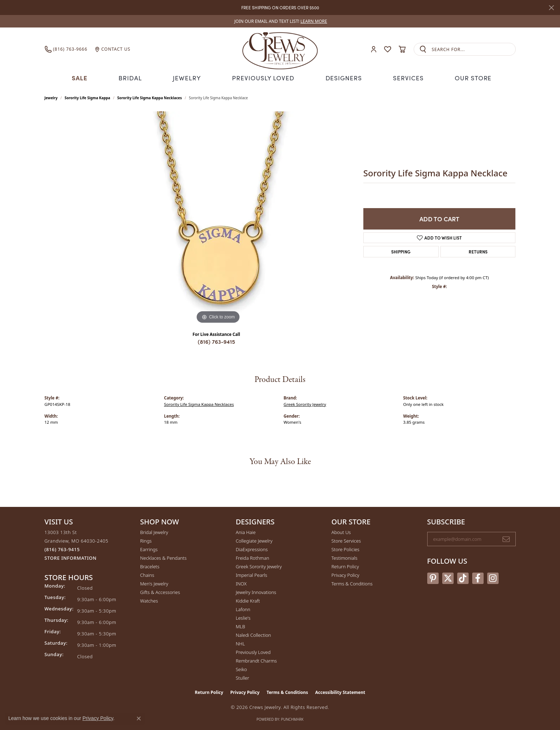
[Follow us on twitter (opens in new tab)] (448, 577)
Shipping (401, 250)
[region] (218, 218)
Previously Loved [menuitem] (253, 651)
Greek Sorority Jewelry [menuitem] (259, 566)
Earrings (149, 549)
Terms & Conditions (352, 583)
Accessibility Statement (340, 692)
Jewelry (190, 77)
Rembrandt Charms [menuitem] (256, 660)
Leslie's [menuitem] (243, 617)
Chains (147, 574)
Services (406, 77)
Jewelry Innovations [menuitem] (256, 591)
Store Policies (345, 549)
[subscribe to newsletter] (506, 538)
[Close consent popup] (139, 719)
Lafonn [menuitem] (243, 609)
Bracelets (150, 566)
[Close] (551, 8)
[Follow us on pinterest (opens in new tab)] (433, 577)
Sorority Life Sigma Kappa (87, 97)
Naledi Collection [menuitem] (254, 634)
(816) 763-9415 (216, 341)
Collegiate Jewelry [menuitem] (254, 540)
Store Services (346, 540)
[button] (374, 49)
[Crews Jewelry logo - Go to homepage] (280, 49)
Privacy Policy (345, 574)
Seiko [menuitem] (241, 669)
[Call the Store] (62, 549)
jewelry (51, 97)
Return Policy (345, 566)
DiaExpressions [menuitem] (252, 549)
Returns (478, 250)
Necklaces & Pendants (163, 557)
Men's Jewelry (154, 583)
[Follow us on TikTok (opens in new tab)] (463, 577)
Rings (146, 540)
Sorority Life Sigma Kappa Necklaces (150, 97)
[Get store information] (71, 557)
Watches (149, 600)
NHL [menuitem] (241, 643)
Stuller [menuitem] (243, 677)
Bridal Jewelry (154, 532)
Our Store (470, 77)
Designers (341, 77)
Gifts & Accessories (160, 591)
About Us (341, 532)
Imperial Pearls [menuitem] (252, 574)
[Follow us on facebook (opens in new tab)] (478, 577)
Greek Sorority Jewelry (305, 403)
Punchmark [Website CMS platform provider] (292, 719)
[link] (280, 21)
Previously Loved (263, 77)
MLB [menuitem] (241, 626)
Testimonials (345, 557)
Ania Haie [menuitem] (246, 532)
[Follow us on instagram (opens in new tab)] (493, 577)
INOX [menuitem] (241, 583)
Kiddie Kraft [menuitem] (248, 600)
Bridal (133, 77)
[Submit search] (423, 49)
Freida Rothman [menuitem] (253, 557)
